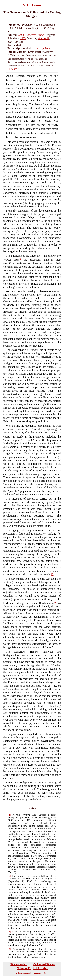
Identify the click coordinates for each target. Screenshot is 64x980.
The (8, 734)
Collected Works (44, 964)
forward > (40, 973)
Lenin (36, 5)
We (8, 426)
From (9, 211)
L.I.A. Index (41, 968)
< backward (23, 973)
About (10, 76)
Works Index (19, 964)
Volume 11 (43, 38)
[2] (11, 436)
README (13, 69)
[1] (20, 259)
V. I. (26, 5)
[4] (55, 602)
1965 (23, 38)
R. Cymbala (43, 49)
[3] (53, 574)
